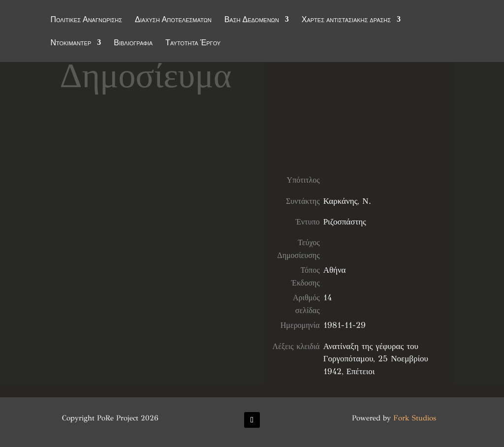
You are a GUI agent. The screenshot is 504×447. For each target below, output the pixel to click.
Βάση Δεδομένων (252, 21)
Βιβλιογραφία (133, 44)
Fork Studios (415, 418)
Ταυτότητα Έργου (193, 44)
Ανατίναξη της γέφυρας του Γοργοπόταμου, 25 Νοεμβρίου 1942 (376, 359)
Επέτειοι (361, 371)
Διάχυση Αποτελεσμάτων (173, 21)
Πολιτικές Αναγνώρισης (86, 21)
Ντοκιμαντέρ (71, 44)
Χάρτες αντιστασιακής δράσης (346, 21)
